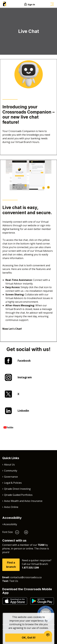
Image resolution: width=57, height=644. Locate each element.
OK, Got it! (29, 638)
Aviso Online (11, 507)
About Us (9, 465)
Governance (11, 477)
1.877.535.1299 (30, 568)
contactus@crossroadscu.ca (26, 577)
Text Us (14, 581)
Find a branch (11, 565)
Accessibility (10, 524)
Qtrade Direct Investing (17, 489)
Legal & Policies (13, 483)
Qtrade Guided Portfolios (18, 495)
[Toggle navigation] (52, 4)
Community (11, 471)
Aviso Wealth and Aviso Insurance (23, 501)
